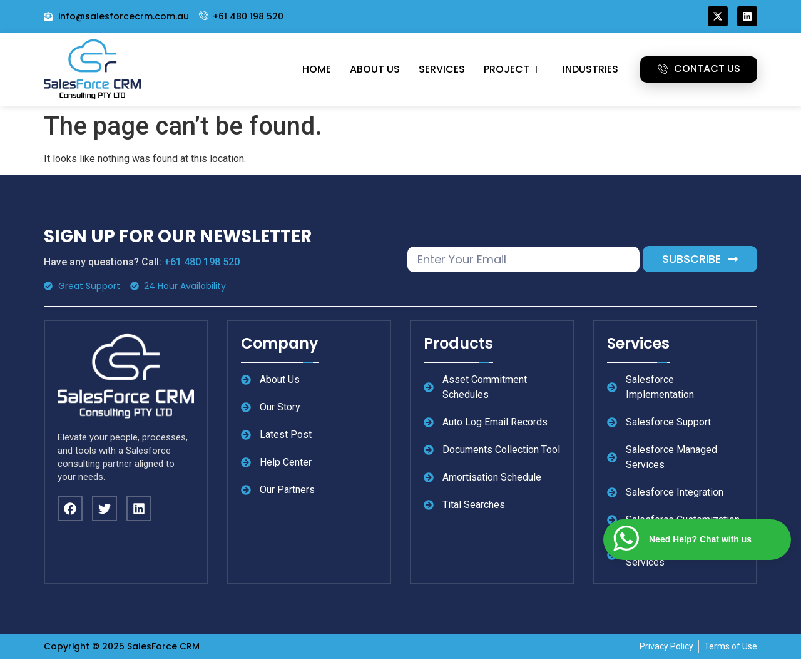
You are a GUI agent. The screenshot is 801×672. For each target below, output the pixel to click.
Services (442, 69)
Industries (590, 69)
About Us (375, 69)
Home (317, 69)
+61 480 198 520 (202, 262)
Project (512, 69)
